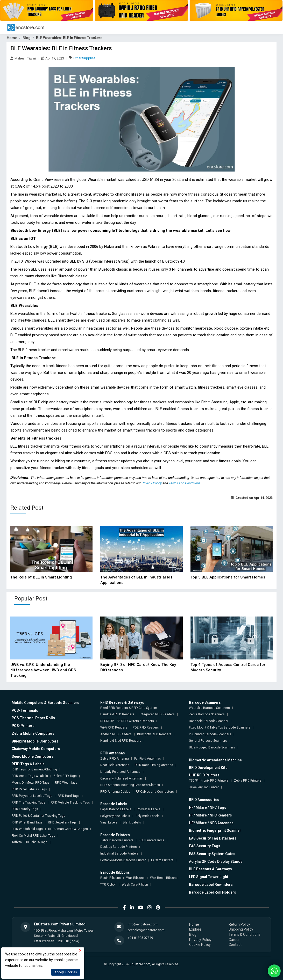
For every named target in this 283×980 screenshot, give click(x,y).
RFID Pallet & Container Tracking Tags (38, 816)
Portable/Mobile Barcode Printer (123, 860)
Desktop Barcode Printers (119, 847)
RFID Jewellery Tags (62, 822)
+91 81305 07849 (140, 938)
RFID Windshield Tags (27, 829)
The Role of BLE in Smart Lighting (41, 577)
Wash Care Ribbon (135, 885)
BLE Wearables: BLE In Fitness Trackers (69, 38)
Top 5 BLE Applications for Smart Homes (228, 577)
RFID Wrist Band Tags (27, 822)
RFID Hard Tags (69, 796)
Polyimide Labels (148, 816)
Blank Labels (132, 822)
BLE (54, 247)
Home (12, 38)
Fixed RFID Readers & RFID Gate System (129, 708)
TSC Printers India (152, 840)
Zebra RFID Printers (248, 781)
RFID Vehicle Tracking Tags (70, 803)
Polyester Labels (149, 809)
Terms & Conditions (245, 934)
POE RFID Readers (146, 727)
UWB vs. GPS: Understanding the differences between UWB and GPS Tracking (43, 670)
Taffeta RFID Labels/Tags (30, 842)
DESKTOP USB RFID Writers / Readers (127, 721)
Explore (195, 929)
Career (234, 940)
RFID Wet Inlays (66, 783)
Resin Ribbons (111, 878)
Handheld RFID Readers (117, 714)
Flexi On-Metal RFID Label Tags (33, 836)
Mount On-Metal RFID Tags (31, 783)
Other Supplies (84, 58)
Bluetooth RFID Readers (154, 734)
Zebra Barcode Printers (117, 840)
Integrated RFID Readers (157, 714)
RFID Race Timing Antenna (154, 765)
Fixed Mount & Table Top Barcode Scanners (220, 727)
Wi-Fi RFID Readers (114, 727)
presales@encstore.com (146, 930)
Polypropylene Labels (115, 816)
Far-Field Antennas (148, 759)
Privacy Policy (152, 483)
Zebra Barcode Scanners (207, 714)
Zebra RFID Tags (65, 776)
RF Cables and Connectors (155, 792)
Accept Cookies (66, 972)
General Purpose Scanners (208, 741)
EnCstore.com (140, 964)
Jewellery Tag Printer (204, 787)
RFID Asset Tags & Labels (30, 776)
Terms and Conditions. (185, 483)
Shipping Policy (241, 929)
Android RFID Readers (116, 734)
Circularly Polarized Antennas (122, 778)
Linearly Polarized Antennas (120, 772)
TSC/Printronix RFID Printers (209, 781)
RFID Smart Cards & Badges (68, 829)
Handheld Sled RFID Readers (121, 741)
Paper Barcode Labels (116, 809)
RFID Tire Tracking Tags (29, 803)
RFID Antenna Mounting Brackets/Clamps (130, 785)
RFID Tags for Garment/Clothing (34, 769)
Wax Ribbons (135, 878)
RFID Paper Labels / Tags (29, 789)
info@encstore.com (143, 924)
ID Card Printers (162, 860)
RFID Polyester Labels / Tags (32, 796)
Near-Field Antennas (115, 765)
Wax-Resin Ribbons (164, 878)
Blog (27, 38)
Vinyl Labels (109, 822)
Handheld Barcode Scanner (209, 721)
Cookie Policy (200, 945)
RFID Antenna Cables (115, 792)
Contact (235, 945)
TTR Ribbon (108, 885)
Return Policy (239, 924)
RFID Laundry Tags (25, 809)
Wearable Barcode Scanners (209, 708)
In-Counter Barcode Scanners (210, 734)
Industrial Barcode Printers (119, 853)
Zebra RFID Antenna (115, 759)
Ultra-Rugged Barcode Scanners (212, 747)
